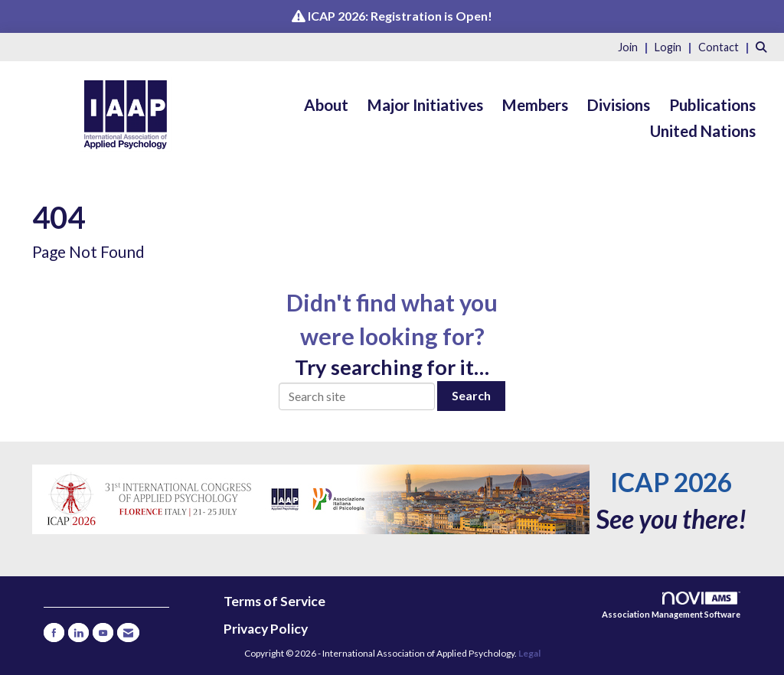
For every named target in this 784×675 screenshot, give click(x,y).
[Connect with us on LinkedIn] (78, 633)
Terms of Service (274, 601)
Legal (529, 653)
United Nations (703, 131)
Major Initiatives (425, 105)
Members (535, 105)
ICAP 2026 (671, 482)
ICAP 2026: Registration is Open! (400, 16)
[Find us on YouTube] (103, 633)
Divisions (619, 105)
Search (471, 395)
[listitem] (635, 46)
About (326, 105)
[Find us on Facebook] (54, 633)
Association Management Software (671, 606)
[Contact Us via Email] (128, 633)
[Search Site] (764, 46)
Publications (712, 105)
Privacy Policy (266, 629)
